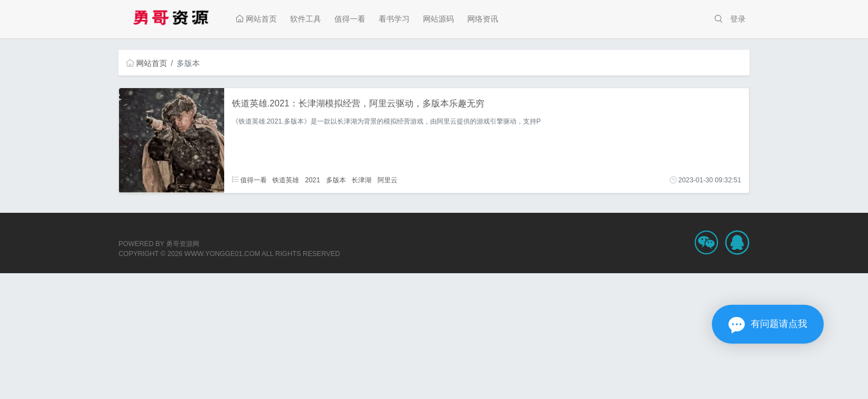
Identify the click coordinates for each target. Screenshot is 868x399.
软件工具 (306, 19)
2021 (312, 180)
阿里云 (387, 180)
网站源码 (438, 19)
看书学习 (394, 19)
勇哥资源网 (183, 244)
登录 (738, 19)
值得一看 (350, 19)
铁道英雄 (286, 180)
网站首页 (256, 19)
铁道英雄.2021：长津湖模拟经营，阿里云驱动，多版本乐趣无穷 (358, 103)
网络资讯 (483, 19)
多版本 (336, 180)
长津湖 (361, 180)
